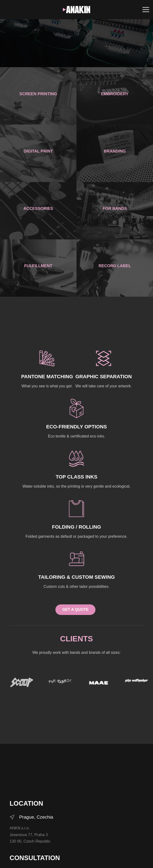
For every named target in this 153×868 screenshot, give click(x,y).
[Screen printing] (38, 96)
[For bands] (115, 211)
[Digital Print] (38, 153)
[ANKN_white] (77, 10)
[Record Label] (115, 268)
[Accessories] (38, 211)
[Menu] (146, 10)
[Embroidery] (115, 96)
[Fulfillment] (38, 268)
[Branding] (115, 153)
